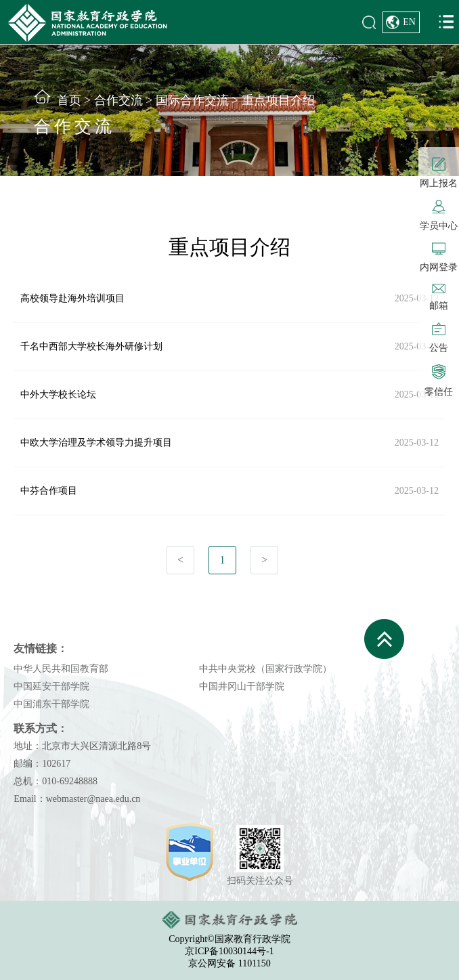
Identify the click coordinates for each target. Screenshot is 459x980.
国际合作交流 (192, 100)
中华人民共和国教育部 (61, 669)
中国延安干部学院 (51, 686)
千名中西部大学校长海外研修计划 (91, 346)
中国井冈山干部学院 (242, 686)
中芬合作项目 (49, 491)
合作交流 (118, 100)
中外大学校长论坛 (58, 395)
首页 (69, 100)
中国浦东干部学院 (51, 704)
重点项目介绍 (278, 100)
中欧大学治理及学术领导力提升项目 (96, 443)
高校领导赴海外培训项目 (72, 298)
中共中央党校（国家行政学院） (265, 669)
